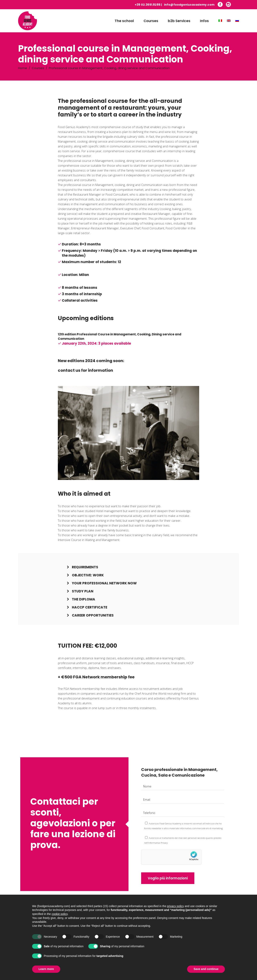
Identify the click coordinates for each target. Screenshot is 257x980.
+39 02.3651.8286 (148, 5)
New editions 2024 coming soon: (91, 361)
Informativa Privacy (158, 843)
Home (23, 68)
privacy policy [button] (175, 914)
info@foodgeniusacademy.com (189, 5)
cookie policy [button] (60, 921)
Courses (38, 68)
